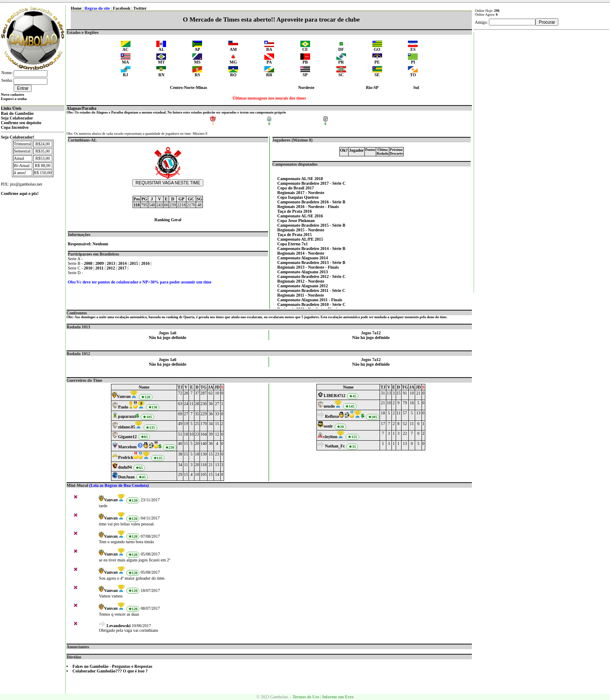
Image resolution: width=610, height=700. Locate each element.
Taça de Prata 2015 (295, 235)
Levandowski (118, 626)
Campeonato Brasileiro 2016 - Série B (312, 202)
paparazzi (127, 416)
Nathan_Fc (335, 446)
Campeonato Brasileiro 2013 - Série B (312, 262)
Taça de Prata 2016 (295, 211)
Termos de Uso (306, 697)
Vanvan (124, 396)
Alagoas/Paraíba (82, 108)
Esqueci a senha (14, 99)
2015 (134, 263)
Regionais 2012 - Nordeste (301, 281)
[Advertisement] (542, 159)
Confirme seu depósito (21, 123)
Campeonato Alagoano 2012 (303, 286)
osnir (328, 426)
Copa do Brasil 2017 (296, 188)
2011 (100, 268)
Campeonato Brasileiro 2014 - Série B (312, 249)
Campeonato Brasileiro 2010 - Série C (312, 304)
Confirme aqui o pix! (20, 193)
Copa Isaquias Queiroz (298, 197)
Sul (416, 87)
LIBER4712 (334, 396)
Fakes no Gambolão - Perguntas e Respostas (112, 666)
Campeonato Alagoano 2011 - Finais (310, 300)
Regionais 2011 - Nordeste (301, 295)
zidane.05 (127, 427)
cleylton (330, 437)
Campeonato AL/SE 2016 (300, 216)
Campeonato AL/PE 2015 (300, 239)
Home (76, 8)
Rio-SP (372, 87)
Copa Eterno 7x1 (293, 244)
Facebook (122, 8)
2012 (112, 268)
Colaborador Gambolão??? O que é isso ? (110, 671)
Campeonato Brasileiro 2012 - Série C (312, 276)
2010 (89, 268)
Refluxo (332, 416)
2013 (112, 263)
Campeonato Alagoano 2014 (303, 258)
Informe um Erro (338, 697)
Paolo (123, 407)
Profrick (126, 457)
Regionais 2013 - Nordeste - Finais (308, 267)
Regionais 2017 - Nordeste (301, 193)
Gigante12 (128, 437)
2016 (146, 263)
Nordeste (306, 87)
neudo (329, 406)
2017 (123, 268)
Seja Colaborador (17, 118)
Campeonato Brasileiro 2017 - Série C (312, 183)
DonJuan (126, 477)
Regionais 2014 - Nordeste (301, 253)
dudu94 (125, 467)
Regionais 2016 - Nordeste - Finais (308, 207)
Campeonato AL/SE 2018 (300, 179)
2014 (123, 263)
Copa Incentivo (15, 127)
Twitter (140, 8)
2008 (89, 263)
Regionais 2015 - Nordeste (301, 230)
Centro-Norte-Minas (189, 87)
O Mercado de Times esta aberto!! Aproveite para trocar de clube (271, 19)
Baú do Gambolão (17, 113)
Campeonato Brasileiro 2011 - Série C (312, 290)
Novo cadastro (12, 94)
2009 (100, 263)
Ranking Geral (168, 220)
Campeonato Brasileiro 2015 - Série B (312, 225)
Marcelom (128, 447)
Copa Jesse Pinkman (296, 221)
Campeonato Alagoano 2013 (303, 272)
